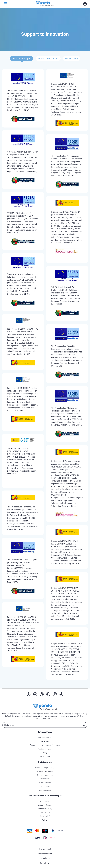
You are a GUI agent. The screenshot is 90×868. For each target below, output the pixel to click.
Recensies (45, 741)
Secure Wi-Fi (45, 816)
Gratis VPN (45, 786)
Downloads (45, 779)
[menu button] (5, 4)
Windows (80, 716)
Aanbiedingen (45, 790)
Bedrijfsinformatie (45, 738)
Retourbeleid (45, 863)
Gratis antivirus (45, 782)
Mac (37, 718)
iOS (53, 718)
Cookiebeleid (45, 858)
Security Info (45, 756)
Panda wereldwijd (45, 749)
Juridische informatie (45, 854)
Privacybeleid (45, 849)
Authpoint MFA (45, 812)
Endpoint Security (45, 805)
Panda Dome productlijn (45, 767)
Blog (45, 753)
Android (44, 718)
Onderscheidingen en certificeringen (45, 745)
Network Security (45, 809)
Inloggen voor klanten (45, 771)
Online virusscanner (45, 775)
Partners (45, 820)
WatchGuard (45, 801)
